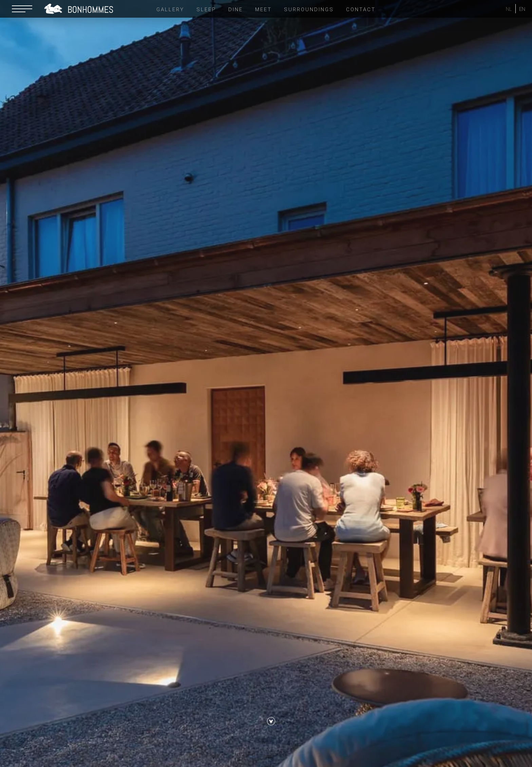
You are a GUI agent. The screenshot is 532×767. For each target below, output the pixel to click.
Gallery (170, 10)
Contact (361, 10)
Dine (236, 10)
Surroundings (309, 10)
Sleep (206, 10)
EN (522, 9)
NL (509, 9)
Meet (263, 10)
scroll (271, 725)
